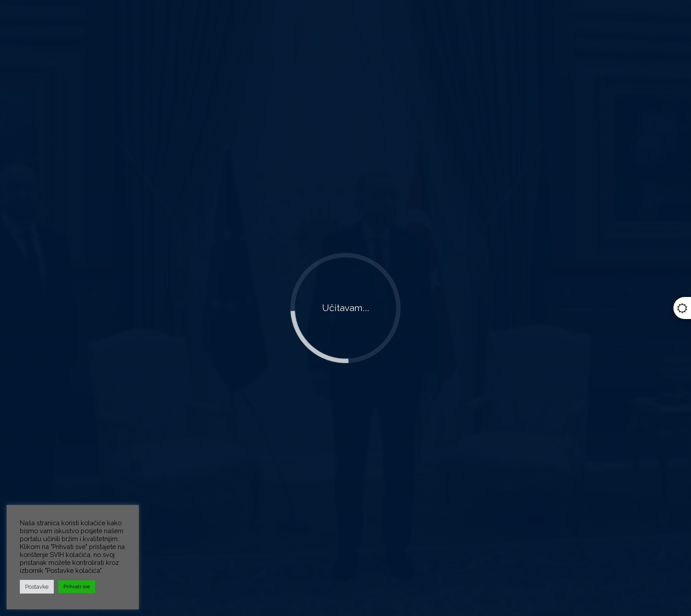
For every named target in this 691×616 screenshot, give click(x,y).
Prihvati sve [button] (77, 587)
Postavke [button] (37, 587)
